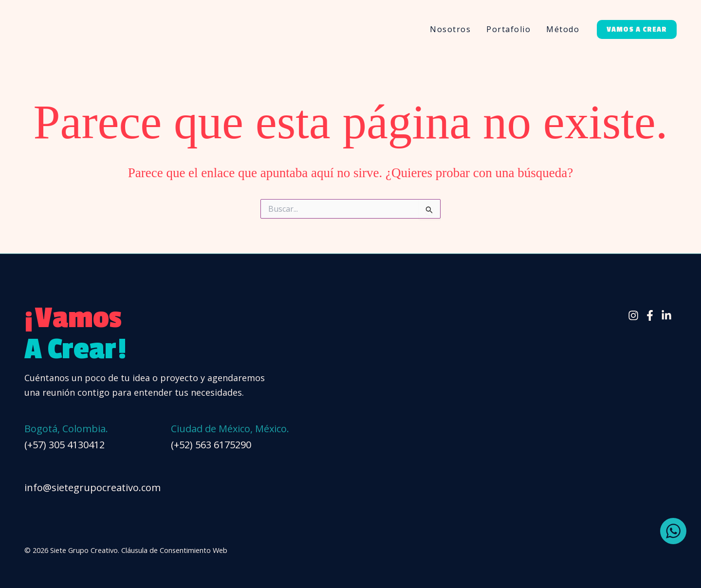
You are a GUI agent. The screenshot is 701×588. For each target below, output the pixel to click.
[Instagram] (633, 315)
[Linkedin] (666, 315)
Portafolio (508, 29)
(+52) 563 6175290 (211, 445)
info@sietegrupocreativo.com (92, 487)
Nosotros (450, 29)
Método (563, 29)
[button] (637, 29)
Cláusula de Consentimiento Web (174, 550)
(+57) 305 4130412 (65, 445)
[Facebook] (650, 315)
